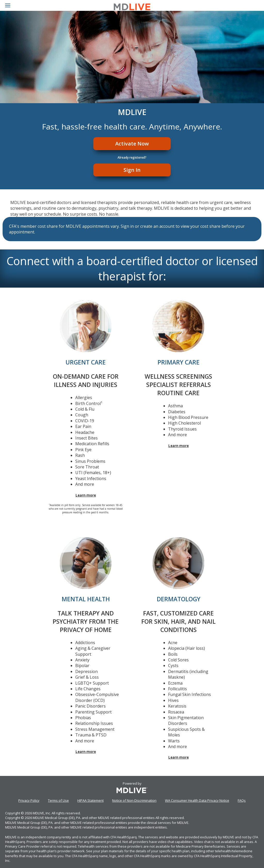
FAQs (242, 800)
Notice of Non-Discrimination (134, 800)
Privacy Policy (29, 800)
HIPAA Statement (90, 800)
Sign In (132, 170)
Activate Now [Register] (132, 144)
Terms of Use (58, 800)
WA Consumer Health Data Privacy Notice (197, 800)
